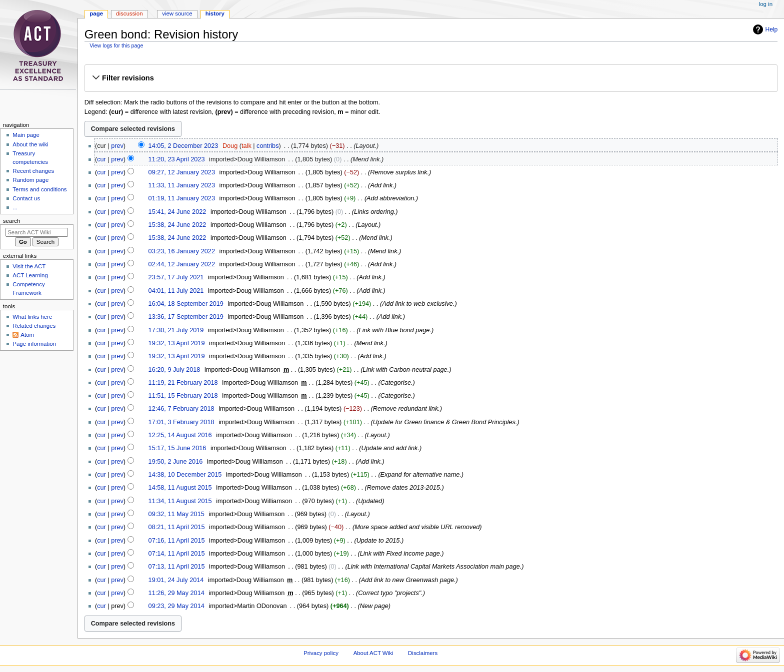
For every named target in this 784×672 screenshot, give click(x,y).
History (215, 13)
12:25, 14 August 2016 (180, 435)
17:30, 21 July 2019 (176, 330)
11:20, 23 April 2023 (177, 159)
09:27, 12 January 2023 (182, 172)
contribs (267, 146)
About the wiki (30, 144)
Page (96, 13)
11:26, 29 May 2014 (176, 593)
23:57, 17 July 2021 (176, 277)
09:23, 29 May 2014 (176, 606)
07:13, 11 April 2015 (177, 567)
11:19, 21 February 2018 (183, 383)
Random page (30, 180)
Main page (26, 135)
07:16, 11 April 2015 (177, 541)
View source (177, 13)
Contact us (26, 198)
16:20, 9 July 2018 (174, 370)
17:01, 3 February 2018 (181, 422)
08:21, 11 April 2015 (177, 527)
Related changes (34, 326)
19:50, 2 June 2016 (176, 462)
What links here (32, 317)
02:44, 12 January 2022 (182, 264)
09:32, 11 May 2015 (176, 514)
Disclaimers (423, 653)
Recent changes (33, 171)
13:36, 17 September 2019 (186, 317)
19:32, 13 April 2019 (177, 343)
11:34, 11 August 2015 (180, 501)
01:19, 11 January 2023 (182, 198)
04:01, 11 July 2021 (176, 291)
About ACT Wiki (373, 653)
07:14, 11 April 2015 (177, 554)
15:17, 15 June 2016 (177, 448)
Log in (766, 4)
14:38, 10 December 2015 (185, 475)
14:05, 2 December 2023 (183, 146)
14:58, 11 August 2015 (180, 488)
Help (772, 29)
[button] (431, 78)
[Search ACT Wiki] (37, 232)
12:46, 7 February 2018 (181, 409)
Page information (34, 344)
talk (246, 146)
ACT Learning (30, 275)
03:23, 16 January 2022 (182, 251)
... (15, 207)
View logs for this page (116, 45)
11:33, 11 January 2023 (182, 185)
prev (117, 146)
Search (12, 221)
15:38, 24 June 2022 (177, 225)
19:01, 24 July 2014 (176, 580)
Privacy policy (321, 653)
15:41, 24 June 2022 (177, 212)
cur (101, 159)
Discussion (129, 13)
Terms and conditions (39, 189)
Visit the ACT (29, 266)
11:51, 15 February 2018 (183, 396)
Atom (27, 335)
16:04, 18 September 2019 (186, 304)
